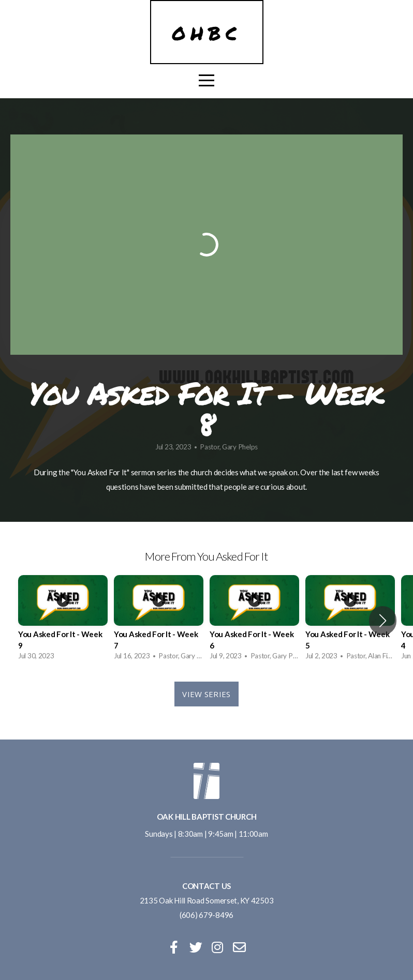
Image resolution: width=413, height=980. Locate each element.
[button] (383, 621)
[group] (63, 620)
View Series (206, 694)
